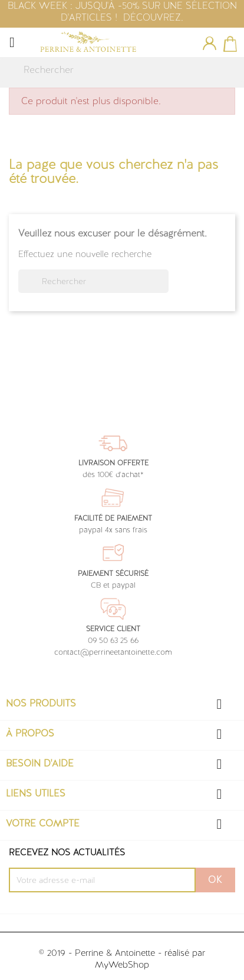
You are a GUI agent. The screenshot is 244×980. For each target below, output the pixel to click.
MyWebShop (122, 965)
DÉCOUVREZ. (153, 17)
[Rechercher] (122, 70)
